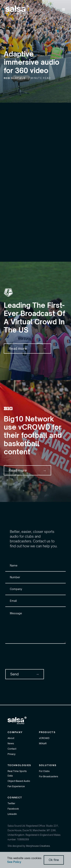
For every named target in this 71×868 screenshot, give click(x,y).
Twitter (11, 803)
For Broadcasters (49, 776)
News (11, 743)
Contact (12, 749)
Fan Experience (16, 786)
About (11, 738)
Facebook (13, 809)
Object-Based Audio (19, 781)
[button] (64, 9)
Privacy (12, 754)
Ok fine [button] (54, 860)
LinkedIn (12, 814)
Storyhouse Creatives (38, 846)
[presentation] (34, 656)
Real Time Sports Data (17, 773)
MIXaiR (43, 743)
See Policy (14, 862)
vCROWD (44, 738)
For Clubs (44, 771)
